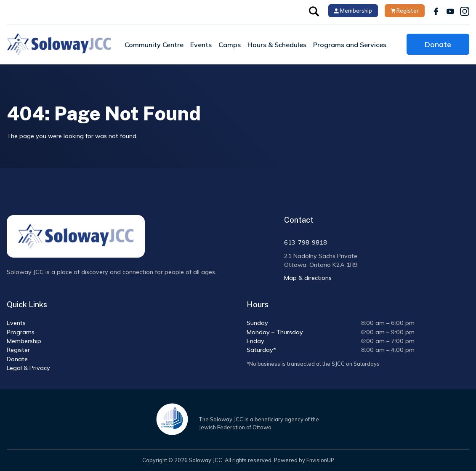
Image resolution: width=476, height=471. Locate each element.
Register (405, 11)
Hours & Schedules (277, 45)
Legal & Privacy (28, 368)
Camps (230, 45)
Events (201, 45)
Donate (438, 44)
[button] (314, 11)
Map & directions (308, 278)
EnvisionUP (320, 460)
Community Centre (154, 45)
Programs (21, 332)
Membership (353, 11)
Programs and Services (350, 45)
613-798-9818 (306, 242)
